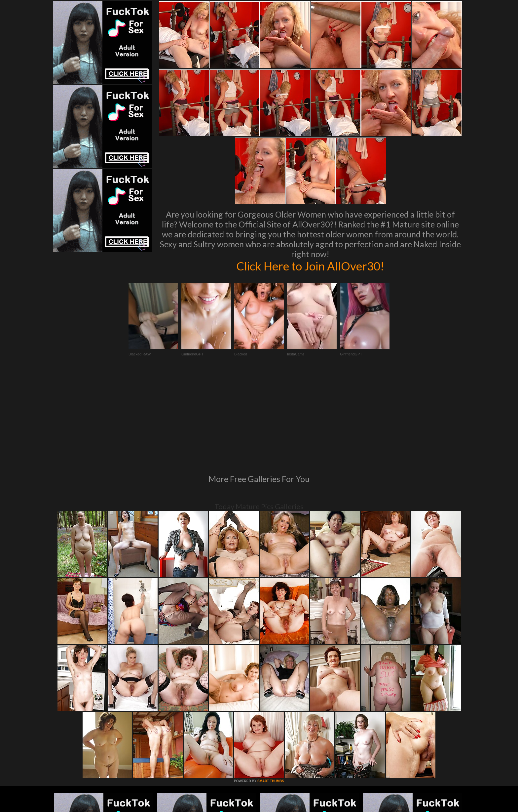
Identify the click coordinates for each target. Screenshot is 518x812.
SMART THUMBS (271, 691)
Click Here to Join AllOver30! (310, 266)
